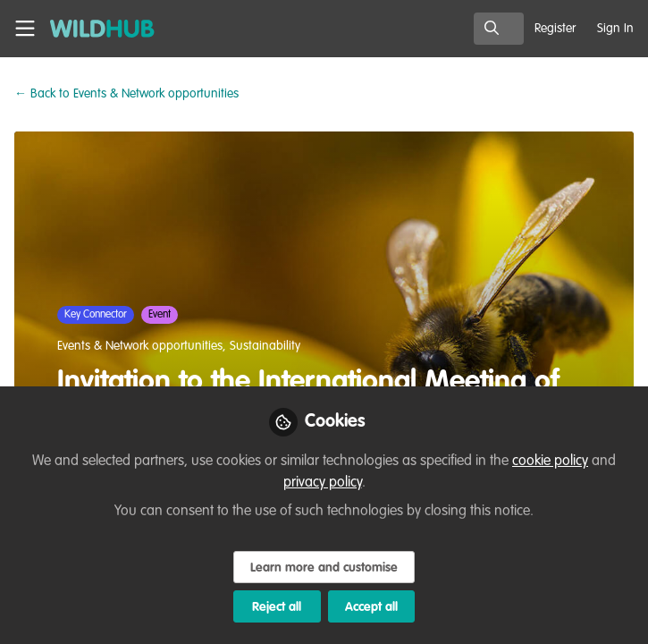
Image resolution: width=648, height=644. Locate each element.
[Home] (93, 29)
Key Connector (96, 315)
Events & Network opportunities (126, 94)
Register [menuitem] (555, 29)
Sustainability (265, 346)
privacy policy (323, 483)
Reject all (277, 607)
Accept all (371, 607)
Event (160, 315)
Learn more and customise (324, 568)
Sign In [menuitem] (615, 29)
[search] (499, 29)
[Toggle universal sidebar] (25, 29)
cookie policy (550, 462)
